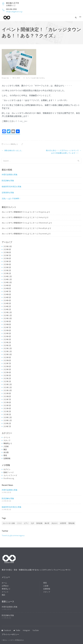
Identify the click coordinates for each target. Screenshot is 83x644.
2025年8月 (7, 252)
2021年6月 (7, 402)
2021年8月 (7, 396)
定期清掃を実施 (8, 193)
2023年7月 (7, 327)
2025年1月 (7, 273)
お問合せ (5, 586)
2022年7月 (7, 363)
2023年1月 (7, 345)
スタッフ (7, 440)
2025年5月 (7, 261)
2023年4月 (7, 336)
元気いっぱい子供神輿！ (11, 199)
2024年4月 (7, 300)
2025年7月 (7, 255)
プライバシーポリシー (10, 634)
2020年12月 (8, 417)
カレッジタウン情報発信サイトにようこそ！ (19, 212)
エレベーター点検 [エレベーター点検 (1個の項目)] (9, 523)
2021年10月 (8, 390)
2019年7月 (7, 426)
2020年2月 (7, 423)
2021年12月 (8, 384)
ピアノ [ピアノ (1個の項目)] (26, 523)
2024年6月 (7, 294)
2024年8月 (7, 288)
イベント (7, 144)
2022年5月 (7, 369)
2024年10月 (8, 282)
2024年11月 (8, 279)
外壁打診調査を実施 (9, 175)
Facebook (7, 630)
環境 (5, 455)
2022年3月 (7, 375)
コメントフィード (10, 475)
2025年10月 (8, 246)
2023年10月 (8, 318)
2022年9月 (7, 357)
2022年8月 (7, 360)
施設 (5, 449)
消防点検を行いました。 (14, 150)
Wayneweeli (43, 234)
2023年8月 (7, 324)
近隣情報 (7, 458)
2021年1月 (7, 414)
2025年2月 (7, 270)
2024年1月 (7, 309)
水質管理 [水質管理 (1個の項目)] (63, 523)
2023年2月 (7, 342)
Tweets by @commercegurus (13, 535)
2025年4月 (7, 264)
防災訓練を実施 (8, 181)
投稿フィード (9, 472)
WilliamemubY (43, 223)
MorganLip (42, 212)
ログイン (7, 469)
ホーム (4, 583)
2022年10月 (8, 354)
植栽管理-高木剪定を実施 (11, 187)
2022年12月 (8, 348)
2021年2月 (7, 411)
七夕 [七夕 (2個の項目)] (32, 523)
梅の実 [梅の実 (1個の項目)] (47, 523)
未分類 (6, 452)
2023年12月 (8, 312)
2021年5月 (7, 405)
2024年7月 (7, 291)
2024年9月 (7, 285)
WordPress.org (9, 478)
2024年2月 (7, 306)
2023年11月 (8, 315)
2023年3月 (7, 339)
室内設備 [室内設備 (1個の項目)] (39, 523)
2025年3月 (7, 267)
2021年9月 (7, 393)
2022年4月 (7, 372)
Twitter (18, 630)
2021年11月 (8, 387)
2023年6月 (7, 330)
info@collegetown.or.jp (14, 12)
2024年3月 (7, 303)
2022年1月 (7, 381)
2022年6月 (7, 366)
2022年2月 (7, 378)
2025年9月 (7, 249)
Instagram (26, 630)
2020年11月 (8, 420)
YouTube (36, 630)
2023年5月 (7, 333)
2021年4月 (7, 408)
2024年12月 (8, 276)
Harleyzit (42, 217)
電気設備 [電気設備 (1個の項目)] (71, 523)
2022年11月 (8, 351)
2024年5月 (7, 297)
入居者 (6, 446)
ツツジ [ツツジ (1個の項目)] (19, 523)
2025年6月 (7, 258)
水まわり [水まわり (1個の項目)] (55, 523)
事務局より (14, 144)
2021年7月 (7, 399)
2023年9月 (7, 321)
